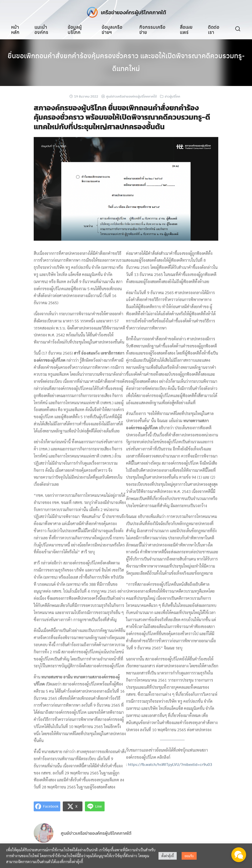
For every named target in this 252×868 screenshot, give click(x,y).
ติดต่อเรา (214, 29)
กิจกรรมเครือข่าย (152, 29)
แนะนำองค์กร (41, 29)
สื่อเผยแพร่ (186, 29)
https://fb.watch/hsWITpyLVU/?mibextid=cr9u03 (170, 769)
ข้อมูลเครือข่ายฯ (112, 29)
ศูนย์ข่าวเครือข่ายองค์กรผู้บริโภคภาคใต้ (131, 96)
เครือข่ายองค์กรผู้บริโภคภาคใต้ (133, 12)
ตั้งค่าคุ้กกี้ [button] (168, 856)
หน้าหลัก (15, 29)
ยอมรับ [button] (189, 856)
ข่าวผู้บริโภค (172, 96)
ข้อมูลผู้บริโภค (75, 29)
